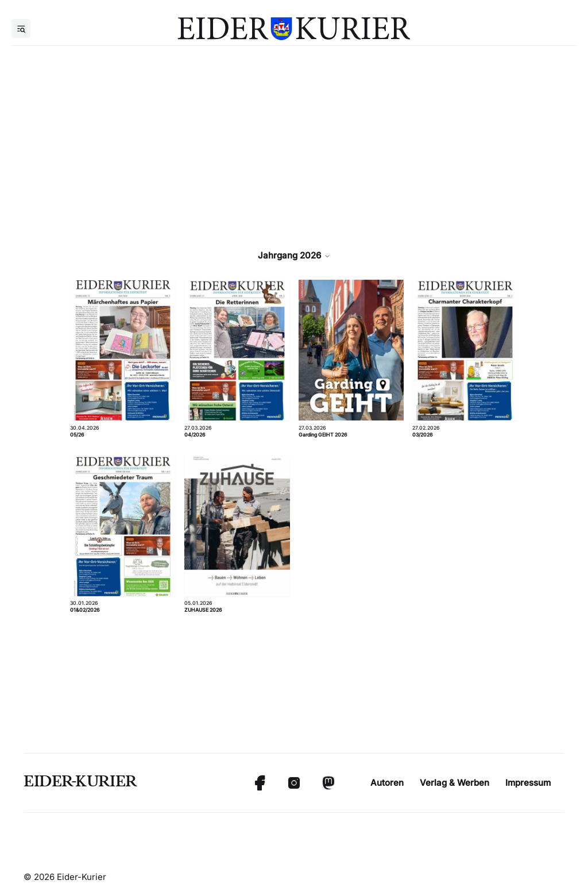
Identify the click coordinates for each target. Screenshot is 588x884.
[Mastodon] (328, 783)
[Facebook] (260, 783)
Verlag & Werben (454, 783)
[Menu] (21, 28)
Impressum (528, 783)
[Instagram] (294, 783)
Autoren (387, 783)
